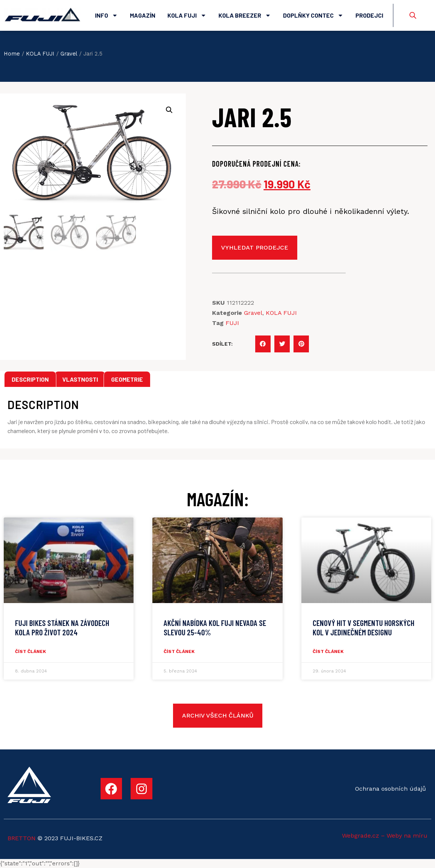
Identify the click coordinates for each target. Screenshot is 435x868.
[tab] (30, 379)
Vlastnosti (80, 379)
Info (106, 15)
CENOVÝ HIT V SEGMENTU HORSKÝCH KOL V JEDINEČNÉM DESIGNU (364, 627)
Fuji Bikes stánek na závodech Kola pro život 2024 (62, 627)
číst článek (30, 651)
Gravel (69, 54)
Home (12, 54)
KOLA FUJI (40, 54)
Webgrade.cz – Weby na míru (385, 836)
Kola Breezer (245, 15)
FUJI (232, 323)
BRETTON (22, 838)
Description (30, 379)
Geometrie (127, 379)
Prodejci (369, 15)
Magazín (143, 15)
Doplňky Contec (313, 15)
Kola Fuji (187, 15)
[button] (263, 344)
